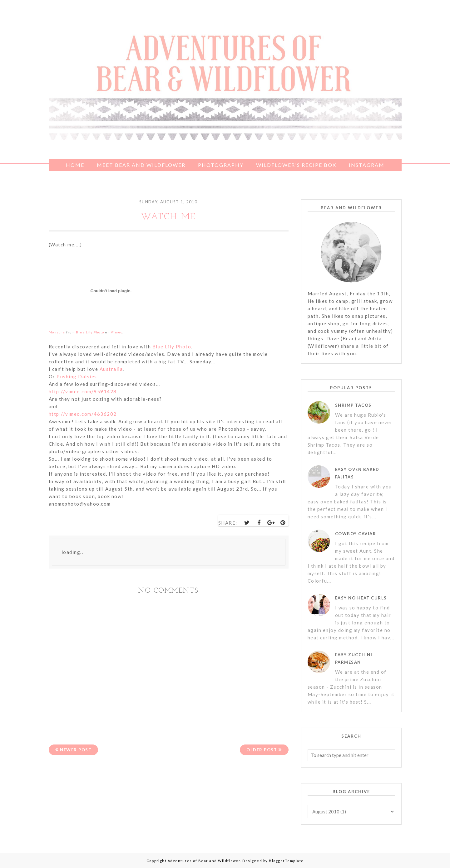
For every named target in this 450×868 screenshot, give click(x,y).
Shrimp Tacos (353, 405)
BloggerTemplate (286, 861)
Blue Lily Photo (172, 347)
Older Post (262, 750)
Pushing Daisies (77, 376)
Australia (111, 369)
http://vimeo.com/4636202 (83, 414)
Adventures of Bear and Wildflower (204, 861)
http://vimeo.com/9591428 (83, 391)
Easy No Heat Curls (361, 598)
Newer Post (76, 750)
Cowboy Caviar (356, 534)
